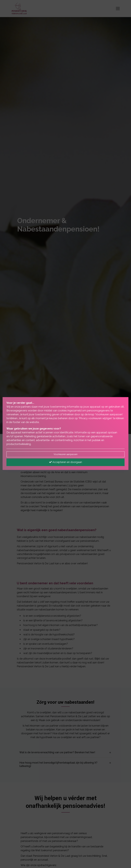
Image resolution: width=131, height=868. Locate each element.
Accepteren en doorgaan (66, 462)
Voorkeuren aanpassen (66, 454)
